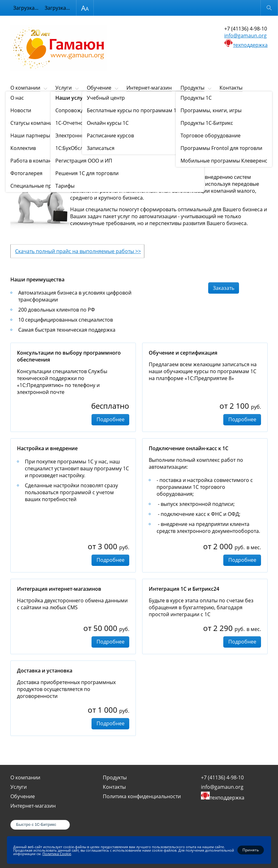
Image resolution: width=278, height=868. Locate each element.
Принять (251, 850)
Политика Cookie (57, 853)
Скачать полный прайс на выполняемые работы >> (78, 251)
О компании (25, 88)
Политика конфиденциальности (142, 796)
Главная (18, 103)
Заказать (224, 288)
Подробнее (111, 419)
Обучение (99, 88)
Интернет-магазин (149, 88)
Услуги (64, 88)
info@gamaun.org (245, 36)
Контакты (231, 88)
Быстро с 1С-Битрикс (36, 825)
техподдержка (250, 45)
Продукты (192, 88)
